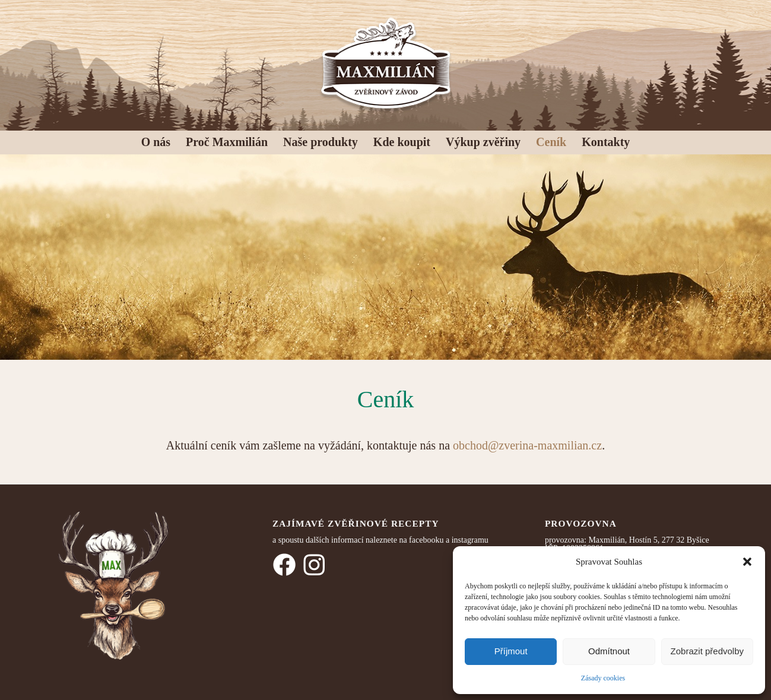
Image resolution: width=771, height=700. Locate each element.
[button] (747, 562)
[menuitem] (156, 140)
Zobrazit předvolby (707, 651)
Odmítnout (609, 651)
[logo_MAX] (386, 62)
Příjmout (511, 651)
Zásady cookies (603, 678)
